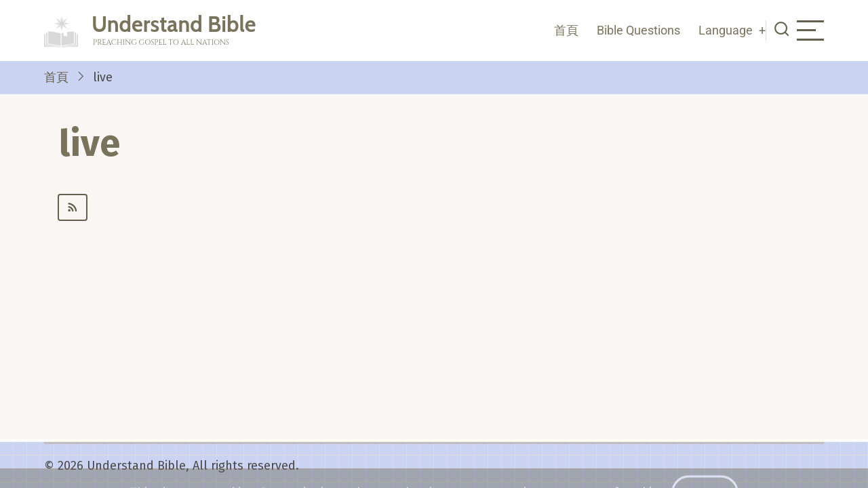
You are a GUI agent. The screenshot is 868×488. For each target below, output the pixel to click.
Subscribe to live (441, 207)
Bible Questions (638, 30)
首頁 (566, 30)
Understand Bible (174, 24)
